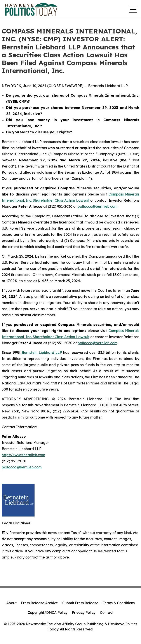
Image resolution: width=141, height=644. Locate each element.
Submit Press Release (80, 603)
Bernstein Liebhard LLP (42, 353)
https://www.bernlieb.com (23, 455)
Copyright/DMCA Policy (48, 613)
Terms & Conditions (119, 603)
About (11, 603)
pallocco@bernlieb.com (97, 206)
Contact (107, 613)
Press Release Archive (39, 603)
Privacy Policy (84, 613)
